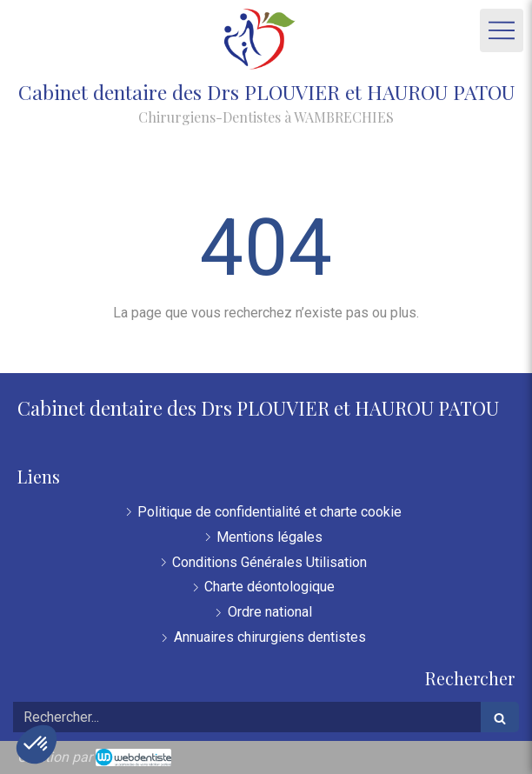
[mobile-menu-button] (502, 30)
